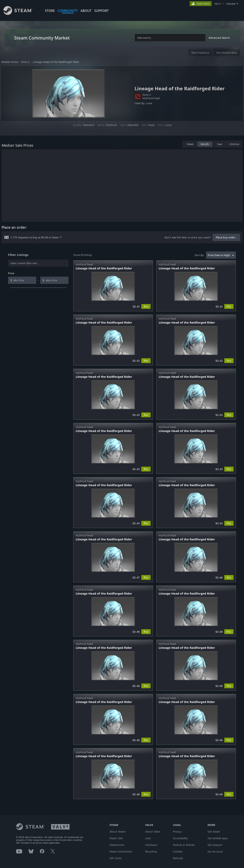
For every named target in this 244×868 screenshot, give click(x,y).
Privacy (177, 832)
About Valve (153, 832)
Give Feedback (200, 53)
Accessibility (180, 838)
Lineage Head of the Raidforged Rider (56, 62)
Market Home (10, 62)
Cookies (178, 851)
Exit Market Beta (227, 53)
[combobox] (170, 38)
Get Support (215, 845)
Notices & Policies (184, 845)
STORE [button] (50, 11)
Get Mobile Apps (218, 838)
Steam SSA (116, 838)
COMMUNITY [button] (68, 11)
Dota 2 (25, 62)
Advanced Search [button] (219, 38)
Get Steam (214, 832)
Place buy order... (226, 237)
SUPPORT (101, 11)
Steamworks (117, 845)
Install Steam (203, 4)
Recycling (151, 851)
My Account (215, 851)
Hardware (151, 845)
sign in (218, 4)
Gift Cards (116, 858)
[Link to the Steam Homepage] (21, 11)
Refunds (178, 858)
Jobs (148, 838)
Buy (146, 306)
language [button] (231, 4)
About (86, 11)
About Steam (118, 832)
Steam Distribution (121, 851)
